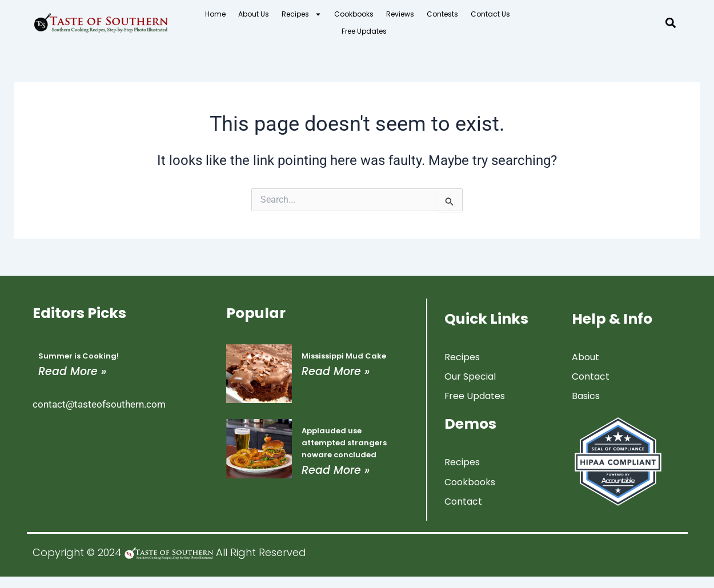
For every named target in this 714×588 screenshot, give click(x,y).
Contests (442, 14)
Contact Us (490, 14)
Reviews (400, 14)
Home (215, 14)
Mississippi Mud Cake (344, 355)
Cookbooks (354, 14)
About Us (254, 14)
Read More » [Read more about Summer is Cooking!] (72, 371)
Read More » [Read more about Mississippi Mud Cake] (336, 371)
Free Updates (364, 31)
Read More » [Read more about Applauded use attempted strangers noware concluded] (336, 470)
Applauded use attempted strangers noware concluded (344, 442)
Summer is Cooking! (79, 355)
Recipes (302, 14)
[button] (671, 23)
